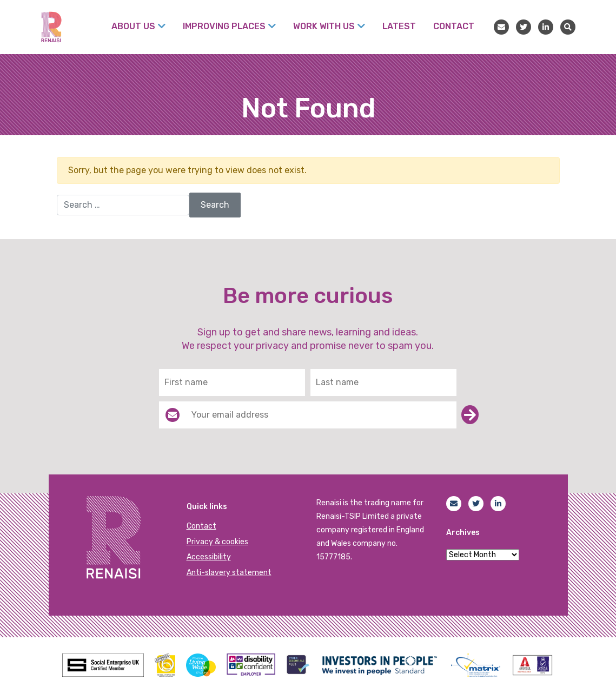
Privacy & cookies (217, 542)
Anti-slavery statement (229, 573)
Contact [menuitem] (454, 26)
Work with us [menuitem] (324, 26)
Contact (201, 526)
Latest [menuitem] (399, 26)
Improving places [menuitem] (224, 26)
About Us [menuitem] (133, 26)
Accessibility (209, 557)
